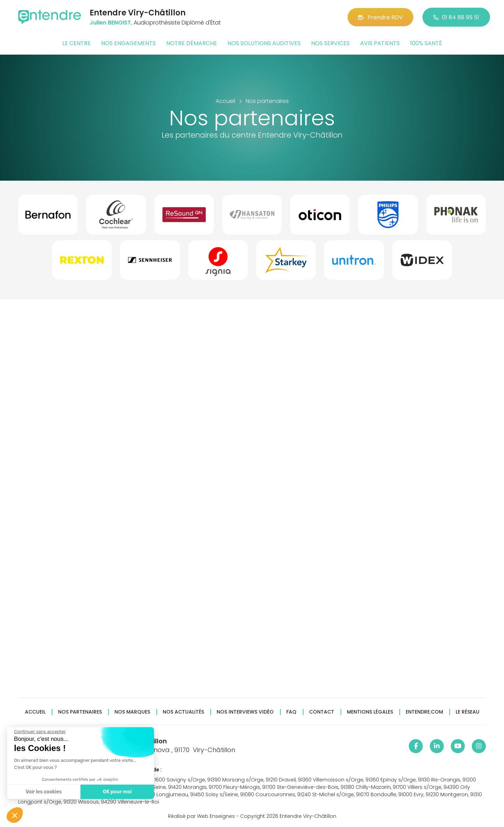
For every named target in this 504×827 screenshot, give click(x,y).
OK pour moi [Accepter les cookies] (113, 792)
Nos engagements (128, 43)
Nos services (330, 43)
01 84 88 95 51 (456, 17)
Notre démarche (192, 43)
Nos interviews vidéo (245, 712)
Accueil (35, 712)
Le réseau (468, 712)
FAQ (291, 712)
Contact (322, 712)
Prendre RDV (380, 17)
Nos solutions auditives (264, 43)
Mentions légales (370, 712)
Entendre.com (424, 712)
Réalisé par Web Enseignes (201, 816)
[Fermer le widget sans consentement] (35, 732)
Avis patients (380, 43)
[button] (15, 815)
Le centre (76, 43)
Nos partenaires (80, 712)
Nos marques (132, 712)
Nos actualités (183, 712)
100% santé (426, 43)
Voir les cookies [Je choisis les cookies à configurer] (39, 792)
